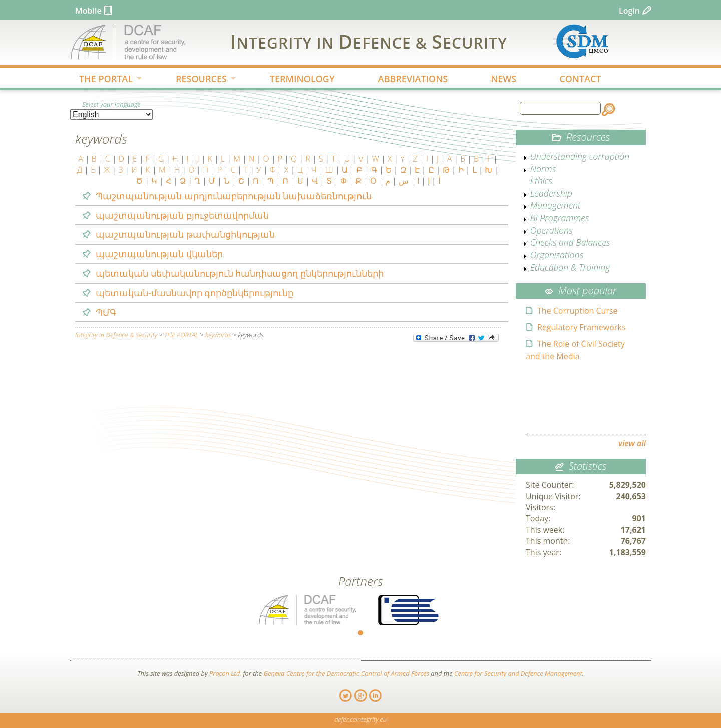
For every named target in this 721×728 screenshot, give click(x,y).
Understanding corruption (580, 156)
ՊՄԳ (106, 312)
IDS (369, 41)
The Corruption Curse (578, 311)
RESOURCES (198, 80)
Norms (543, 169)
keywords (218, 335)
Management (556, 205)
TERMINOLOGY (302, 79)
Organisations (557, 255)
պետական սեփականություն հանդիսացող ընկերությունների (240, 273)
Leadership (551, 193)
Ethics (541, 181)
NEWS (503, 79)
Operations (552, 230)
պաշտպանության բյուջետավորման (182, 215)
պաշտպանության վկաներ (159, 254)
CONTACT (580, 79)
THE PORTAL (103, 80)
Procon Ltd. (225, 673)
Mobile (88, 11)
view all (632, 443)
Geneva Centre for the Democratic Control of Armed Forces (346, 673)
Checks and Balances (570, 242)
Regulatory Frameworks (581, 327)
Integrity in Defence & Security (116, 335)
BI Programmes (560, 218)
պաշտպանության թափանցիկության (185, 234)
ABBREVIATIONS (413, 79)
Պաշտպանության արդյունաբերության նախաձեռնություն (234, 196)
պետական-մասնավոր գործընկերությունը (195, 293)
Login (629, 11)
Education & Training (570, 267)
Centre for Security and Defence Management (518, 673)
